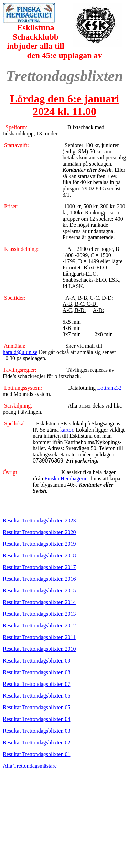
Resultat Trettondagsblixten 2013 (39, 614)
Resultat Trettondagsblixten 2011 (39, 637)
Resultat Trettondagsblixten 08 (36, 672)
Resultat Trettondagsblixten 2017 (39, 567)
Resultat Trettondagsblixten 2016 (39, 579)
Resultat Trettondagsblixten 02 (36, 742)
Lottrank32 (109, 388)
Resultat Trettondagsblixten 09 (36, 661)
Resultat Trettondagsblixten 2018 (39, 555)
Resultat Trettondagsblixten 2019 (39, 544)
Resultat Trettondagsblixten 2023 (39, 520)
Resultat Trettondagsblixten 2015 (39, 591)
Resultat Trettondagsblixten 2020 (39, 532)
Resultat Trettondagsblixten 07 (36, 684)
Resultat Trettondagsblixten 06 (36, 696)
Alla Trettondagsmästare (30, 766)
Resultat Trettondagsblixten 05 (36, 707)
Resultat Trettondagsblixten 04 (36, 719)
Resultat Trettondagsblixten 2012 (39, 626)
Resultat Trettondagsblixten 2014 (39, 602)
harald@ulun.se (20, 352)
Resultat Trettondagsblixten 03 (36, 731)
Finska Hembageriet (67, 478)
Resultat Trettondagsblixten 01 (36, 754)
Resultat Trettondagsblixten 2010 (39, 649)
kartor (67, 430)
